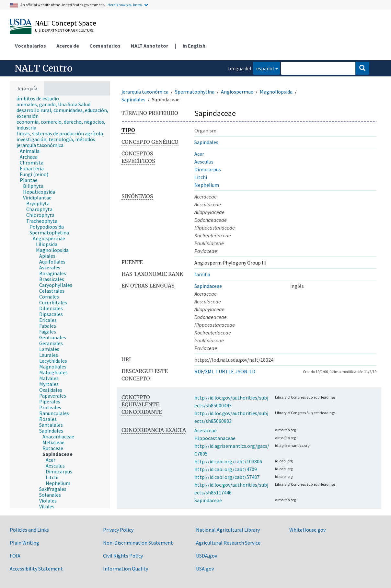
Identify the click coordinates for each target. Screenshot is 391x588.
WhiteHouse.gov (307, 530)
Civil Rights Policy (123, 556)
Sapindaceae (208, 286)
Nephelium (207, 185)
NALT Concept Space (66, 23)
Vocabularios (30, 46)
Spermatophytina (195, 92)
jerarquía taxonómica (145, 92)
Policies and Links (29, 530)
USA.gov (205, 569)
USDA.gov (207, 556)
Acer (199, 154)
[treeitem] (40, 98)
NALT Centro (44, 68)
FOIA (15, 556)
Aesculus (204, 162)
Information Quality (126, 569)
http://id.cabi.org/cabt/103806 (228, 461)
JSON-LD (245, 371)
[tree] (60, 302)
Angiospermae (237, 92)
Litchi (201, 177)
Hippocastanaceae (215, 438)
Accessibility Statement (36, 569)
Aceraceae (206, 430)
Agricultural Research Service (228, 543)
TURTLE (225, 371)
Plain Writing (24, 543)
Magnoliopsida (276, 92)
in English (194, 46)
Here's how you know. (125, 5)
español (264, 68)
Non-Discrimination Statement (138, 543)
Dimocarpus (208, 169)
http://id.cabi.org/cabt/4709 (226, 469)
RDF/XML (204, 371)
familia (202, 274)
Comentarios (105, 46)
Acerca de (68, 46)
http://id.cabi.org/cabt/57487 (227, 477)
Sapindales (133, 99)
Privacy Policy (118, 530)
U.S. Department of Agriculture (64, 30)
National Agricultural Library (228, 530)
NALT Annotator (149, 46)
